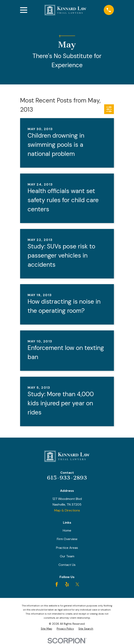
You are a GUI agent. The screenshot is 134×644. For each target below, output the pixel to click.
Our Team (67, 556)
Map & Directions (67, 510)
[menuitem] (46, 629)
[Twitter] (77, 584)
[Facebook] (57, 584)
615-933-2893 (67, 478)
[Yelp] (67, 584)
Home (67, 530)
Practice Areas (67, 548)
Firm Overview (67, 539)
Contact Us (67, 565)
